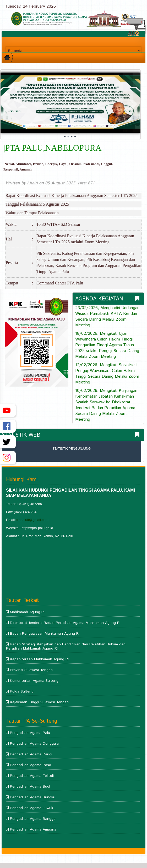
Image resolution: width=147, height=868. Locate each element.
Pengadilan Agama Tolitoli (32, 776)
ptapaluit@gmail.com (32, 520)
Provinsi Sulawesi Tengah (31, 670)
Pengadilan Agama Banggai (33, 819)
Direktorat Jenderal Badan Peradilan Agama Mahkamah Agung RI (65, 623)
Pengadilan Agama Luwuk (32, 808)
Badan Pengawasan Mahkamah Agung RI (45, 634)
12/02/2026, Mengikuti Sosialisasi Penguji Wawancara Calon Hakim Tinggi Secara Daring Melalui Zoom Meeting (107, 374)
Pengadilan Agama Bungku (33, 797)
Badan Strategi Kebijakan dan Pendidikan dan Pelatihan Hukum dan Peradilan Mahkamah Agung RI (66, 646)
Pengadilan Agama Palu (30, 733)
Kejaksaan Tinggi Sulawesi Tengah (39, 702)
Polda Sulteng (22, 691)
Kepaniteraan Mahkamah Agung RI (39, 659)
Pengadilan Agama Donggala (34, 744)
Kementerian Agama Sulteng (34, 681)
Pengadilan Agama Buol (30, 787)
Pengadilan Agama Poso (31, 765)
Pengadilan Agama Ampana (33, 829)
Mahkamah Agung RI (27, 612)
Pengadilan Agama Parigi (31, 754)
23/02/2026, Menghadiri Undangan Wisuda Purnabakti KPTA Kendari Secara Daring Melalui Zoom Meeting (107, 317)
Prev (7, 104)
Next (134, 104)
